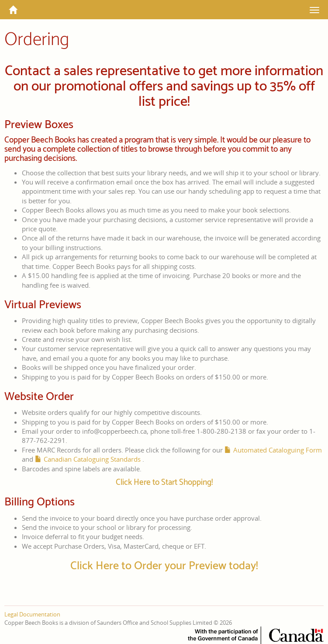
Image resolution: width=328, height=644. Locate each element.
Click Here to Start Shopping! (164, 482)
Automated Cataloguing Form (278, 450)
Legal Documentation (32, 614)
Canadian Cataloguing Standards (92, 459)
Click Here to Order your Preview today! (164, 566)
